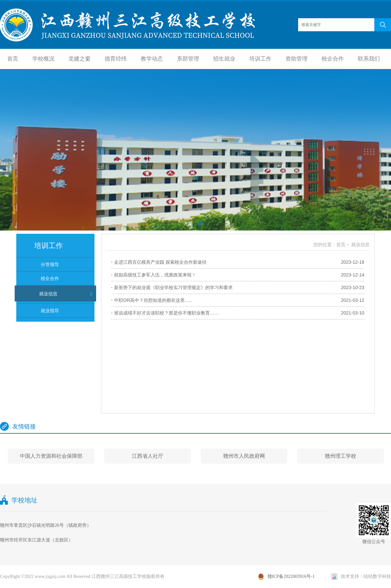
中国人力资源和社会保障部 (51, 456)
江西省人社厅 (148, 456)
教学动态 (152, 59)
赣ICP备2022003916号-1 (291, 576)
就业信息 (48, 294)
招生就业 (224, 59)
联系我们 (369, 59)
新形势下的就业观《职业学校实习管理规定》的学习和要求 (173, 287)
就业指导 (50, 311)
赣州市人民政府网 (244, 456)
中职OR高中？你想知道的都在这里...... (153, 300)
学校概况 (43, 59)
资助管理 (297, 59)
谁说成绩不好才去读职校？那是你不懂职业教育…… (167, 313)
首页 (13, 59)
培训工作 (260, 59)
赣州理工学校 (340, 456)
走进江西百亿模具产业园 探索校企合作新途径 (160, 262)
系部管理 (188, 59)
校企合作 (333, 59)
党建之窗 (80, 59)
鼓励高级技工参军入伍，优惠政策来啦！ (155, 275)
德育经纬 (116, 59)
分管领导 (50, 264)
